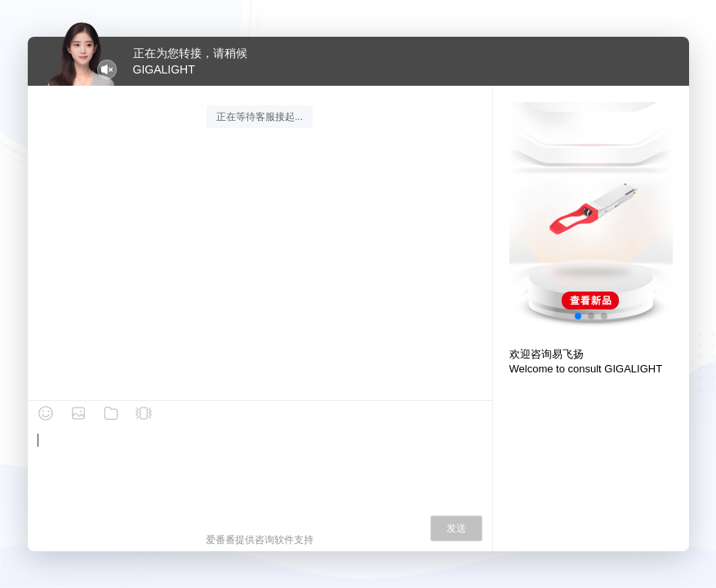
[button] (578, 316)
